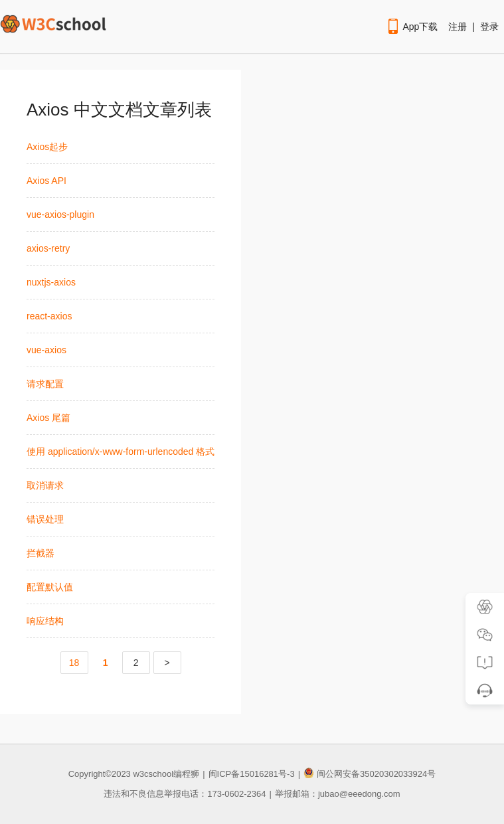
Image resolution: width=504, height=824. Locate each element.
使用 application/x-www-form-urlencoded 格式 (121, 452)
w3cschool (153, 774)
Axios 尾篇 (48, 418)
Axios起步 (47, 147)
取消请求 (45, 485)
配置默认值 (50, 587)
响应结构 (45, 621)
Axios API (46, 181)
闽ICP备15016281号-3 (252, 774)
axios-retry (48, 248)
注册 (458, 27)
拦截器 (41, 553)
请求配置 (45, 384)
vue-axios (46, 350)
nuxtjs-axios (51, 282)
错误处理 (45, 519)
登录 (489, 27)
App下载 (412, 27)
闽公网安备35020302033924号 (370, 774)
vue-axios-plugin (60, 214)
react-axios (49, 316)
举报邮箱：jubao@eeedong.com (338, 794)
